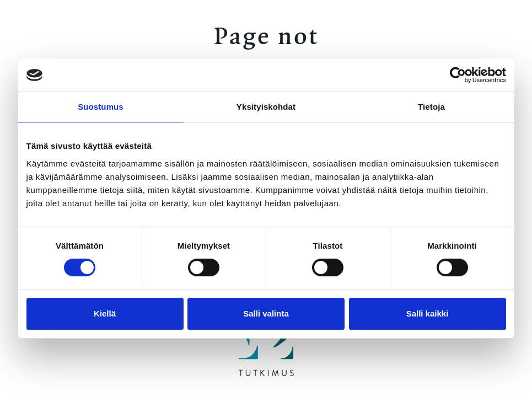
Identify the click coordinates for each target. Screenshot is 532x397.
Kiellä (105, 313)
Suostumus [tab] (101, 107)
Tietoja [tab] (431, 107)
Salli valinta (266, 313)
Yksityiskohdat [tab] (266, 107)
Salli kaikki (428, 313)
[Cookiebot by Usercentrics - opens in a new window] (458, 75)
